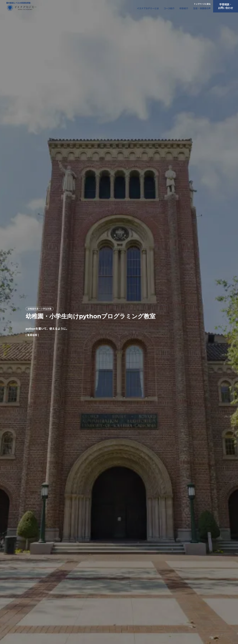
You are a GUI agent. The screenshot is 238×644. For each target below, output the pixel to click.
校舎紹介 (184, 8)
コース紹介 (169, 8)
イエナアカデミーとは (148, 8)
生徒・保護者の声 (202, 8)
